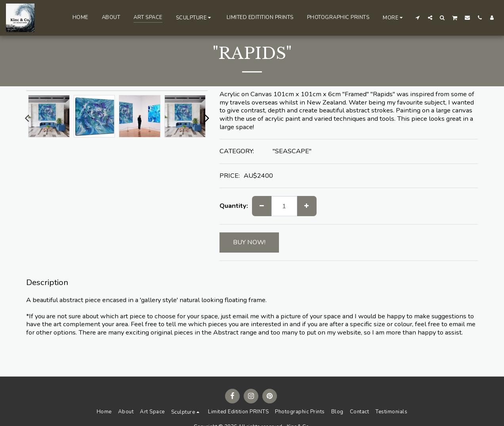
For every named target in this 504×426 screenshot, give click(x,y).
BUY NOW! (249, 242)
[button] (195, 18)
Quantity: (234, 206)
